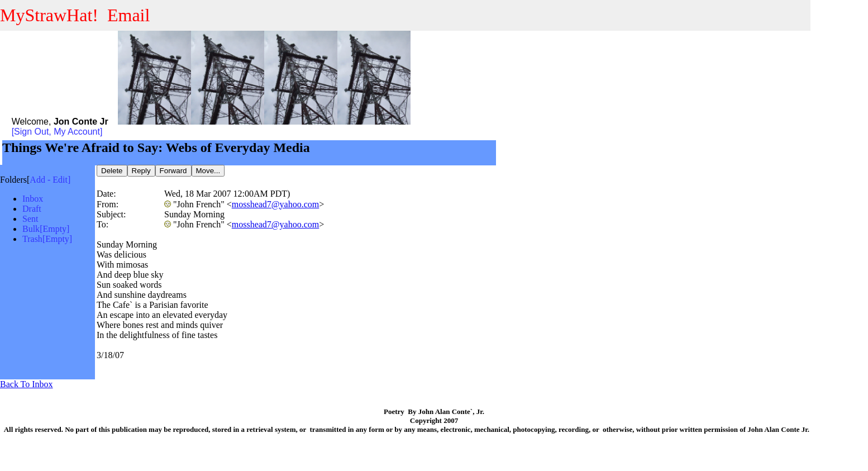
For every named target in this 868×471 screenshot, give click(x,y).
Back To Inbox (27, 384)
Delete (112, 171)
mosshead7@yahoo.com (275, 204)
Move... (208, 171)
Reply (141, 171)
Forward (173, 171)
